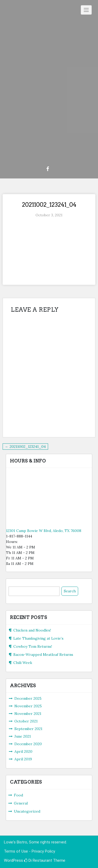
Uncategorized (27, 811)
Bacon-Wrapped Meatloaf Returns (43, 655)
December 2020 (28, 744)
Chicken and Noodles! (32, 630)
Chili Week (23, 663)
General (21, 803)
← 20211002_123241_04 (25, 447)
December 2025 (28, 698)
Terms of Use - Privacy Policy (30, 851)
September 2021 (28, 729)
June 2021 (23, 736)
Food (18, 795)
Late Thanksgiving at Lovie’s (38, 638)
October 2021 (26, 721)
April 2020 (23, 751)
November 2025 (28, 706)
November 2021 (28, 714)
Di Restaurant (38, 860)
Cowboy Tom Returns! (33, 646)
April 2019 (23, 759)
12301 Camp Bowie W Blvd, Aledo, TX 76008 (44, 531)
